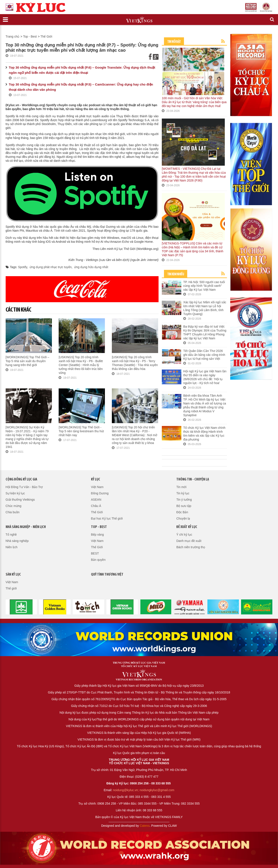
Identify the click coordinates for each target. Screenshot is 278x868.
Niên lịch (12, 547)
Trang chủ (13, 36)
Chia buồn (13, 512)
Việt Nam (97, 487)
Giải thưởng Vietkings (20, 500)
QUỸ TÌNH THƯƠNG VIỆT (107, 575)
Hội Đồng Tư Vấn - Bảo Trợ (24, 487)
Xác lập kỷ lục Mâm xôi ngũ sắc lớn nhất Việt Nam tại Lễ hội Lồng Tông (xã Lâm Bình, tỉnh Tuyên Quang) (205, 308)
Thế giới (11, 588)
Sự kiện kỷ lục (15, 493)
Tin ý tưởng (184, 500)
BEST (95, 553)
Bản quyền (98, 560)
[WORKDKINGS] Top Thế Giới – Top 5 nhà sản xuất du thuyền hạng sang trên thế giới (27, 361)
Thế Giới (46, 36)
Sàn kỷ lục (13, 575)
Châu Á (96, 506)
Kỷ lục (96, 479)
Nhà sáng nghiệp (17, 541)
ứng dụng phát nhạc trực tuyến (50, 267)
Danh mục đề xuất (189, 541)
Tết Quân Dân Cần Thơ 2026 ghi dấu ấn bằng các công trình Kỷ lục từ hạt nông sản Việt (204, 355)
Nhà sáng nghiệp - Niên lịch (26, 527)
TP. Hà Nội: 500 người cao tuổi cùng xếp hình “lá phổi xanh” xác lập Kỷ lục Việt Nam (204, 286)
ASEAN (96, 500)
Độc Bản (182, 512)
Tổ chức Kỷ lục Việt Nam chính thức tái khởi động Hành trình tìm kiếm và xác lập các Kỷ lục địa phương (204, 434)
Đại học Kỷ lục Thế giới (107, 518)
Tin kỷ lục (183, 493)
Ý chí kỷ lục (184, 535)
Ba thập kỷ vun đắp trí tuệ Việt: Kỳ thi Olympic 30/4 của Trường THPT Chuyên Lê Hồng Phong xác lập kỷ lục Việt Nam (205, 332)
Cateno (145, 826)
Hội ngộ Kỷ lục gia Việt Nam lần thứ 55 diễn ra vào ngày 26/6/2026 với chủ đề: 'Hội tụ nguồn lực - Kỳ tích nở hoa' (205, 377)
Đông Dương (100, 493)
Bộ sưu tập (184, 506)
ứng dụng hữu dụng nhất (91, 267)
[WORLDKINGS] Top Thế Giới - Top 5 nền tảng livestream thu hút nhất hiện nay (81, 431)
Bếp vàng (97, 535)
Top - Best (30, 36)
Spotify (23, 267)
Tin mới (181, 487)
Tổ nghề (11, 535)
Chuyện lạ (183, 518)
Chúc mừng (14, 506)
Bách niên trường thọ (191, 547)
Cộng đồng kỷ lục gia (21, 479)
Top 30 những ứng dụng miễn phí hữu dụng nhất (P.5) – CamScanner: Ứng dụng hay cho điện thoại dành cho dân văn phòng (81, 87)
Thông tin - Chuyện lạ (193, 479)
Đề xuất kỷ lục (187, 527)
